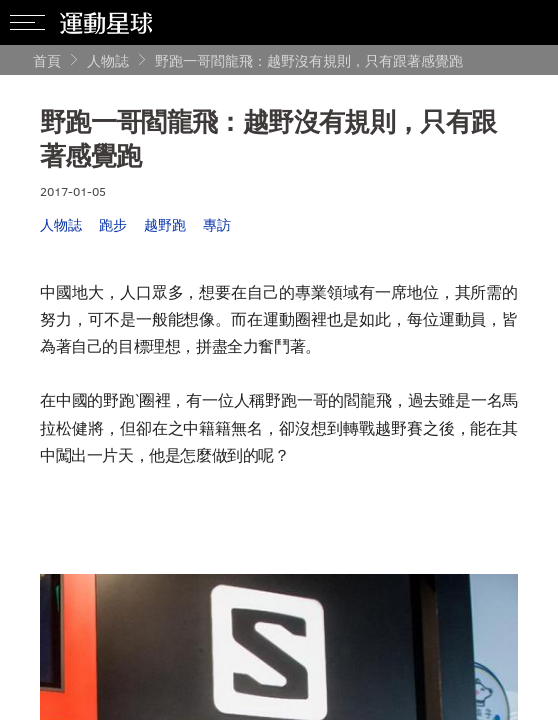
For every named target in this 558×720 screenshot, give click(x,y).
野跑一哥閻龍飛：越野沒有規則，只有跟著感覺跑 (309, 60)
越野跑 (165, 224)
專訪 (217, 224)
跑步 (113, 224)
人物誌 (108, 60)
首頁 (47, 60)
